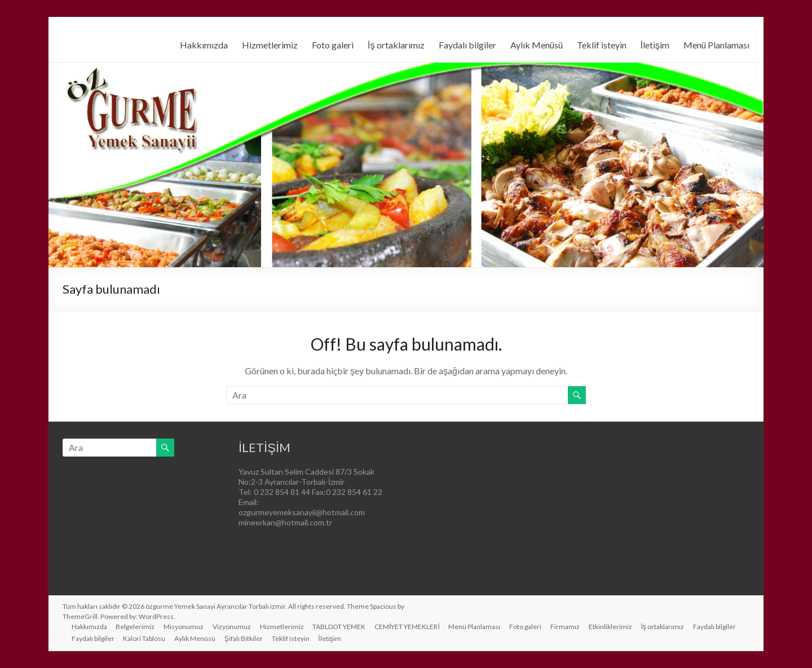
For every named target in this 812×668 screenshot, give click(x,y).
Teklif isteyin (602, 45)
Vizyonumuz (232, 627)
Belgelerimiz (136, 627)
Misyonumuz (184, 627)
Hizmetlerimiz (270, 45)
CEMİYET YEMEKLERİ (408, 627)
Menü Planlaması (716, 45)
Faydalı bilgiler (467, 45)
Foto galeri (333, 45)
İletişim (655, 45)
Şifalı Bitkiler (244, 638)
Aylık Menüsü (537, 45)
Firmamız (567, 627)
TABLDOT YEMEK (340, 627)
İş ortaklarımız (396, 45)
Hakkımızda (204, 45)
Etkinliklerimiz (612, 627)
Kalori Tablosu (145, 638)
